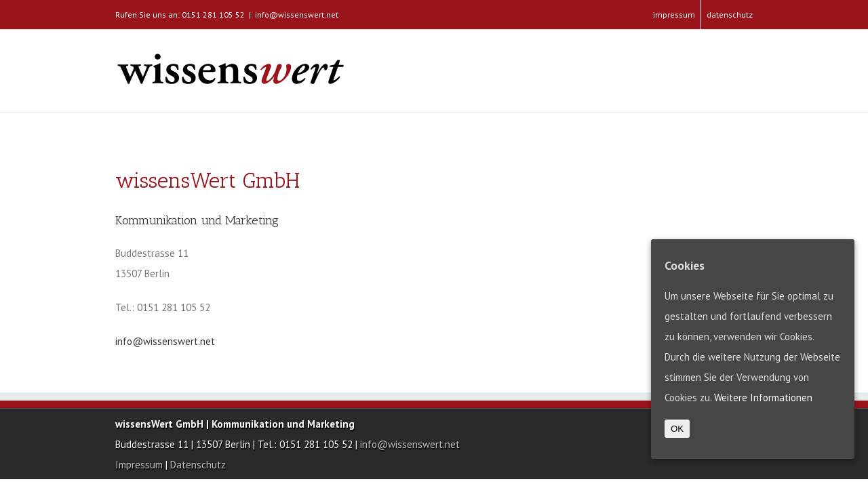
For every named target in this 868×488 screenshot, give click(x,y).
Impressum (140, 465)
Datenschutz (198, 465)
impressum (674, 15)
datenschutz (730, 15)
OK (677, 429)
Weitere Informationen (763, 398)
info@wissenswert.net (297, 15)
